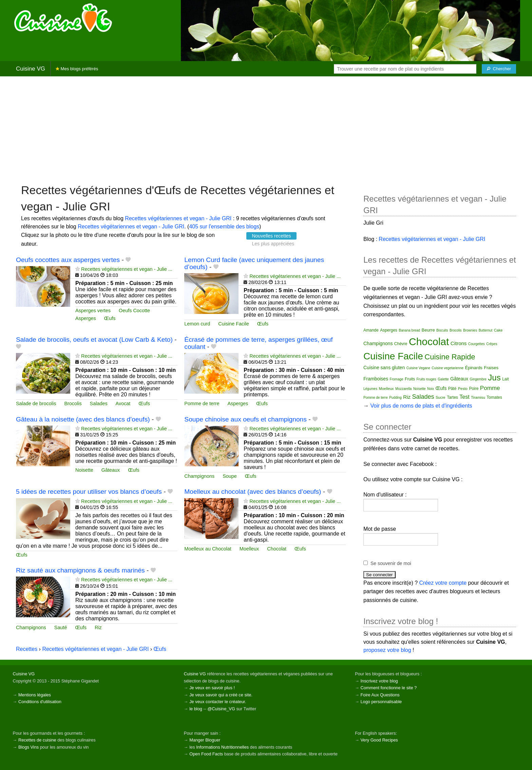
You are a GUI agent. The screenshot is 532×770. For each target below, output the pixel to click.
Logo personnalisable (381, 702)
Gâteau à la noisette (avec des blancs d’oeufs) (83, 419)
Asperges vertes (93, 311)
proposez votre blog (387, 650)
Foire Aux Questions (380, 695)
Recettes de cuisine (37, 740)
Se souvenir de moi (391, 563)
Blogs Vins (28, 747)
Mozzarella (403, 389)
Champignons (199, 476)
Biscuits (442, 330)
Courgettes (477, 344)
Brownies (470, 330)
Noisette (84, 470)
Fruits (410, 379)
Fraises (491, 368)
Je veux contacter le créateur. (218, 702)
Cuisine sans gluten (384, 368)
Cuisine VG (31, 69)
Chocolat (277, 549)
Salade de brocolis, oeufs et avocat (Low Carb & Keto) (94, 340)
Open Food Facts (206, 754)
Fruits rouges (426, 379)
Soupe (230, 476)
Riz (98, 627)
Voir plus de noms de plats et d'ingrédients (421, 406)
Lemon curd (197, 324)
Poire (474, 389)
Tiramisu (478, 397)
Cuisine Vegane (418, 368)
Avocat (123, 403)
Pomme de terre (202, 403)
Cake (498, 330)
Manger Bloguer (205, 740)
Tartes (452, 397)
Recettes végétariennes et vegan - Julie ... (127, 269)
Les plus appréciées (273, 244)
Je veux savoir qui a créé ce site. (221, 695)
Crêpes (492, 344)
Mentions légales (35, 695)
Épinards (474, 368)
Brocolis (73, 403)
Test (464, 397)
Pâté (452, 389)
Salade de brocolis (36, 403)
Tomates (494, 397)
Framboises (376, 379)
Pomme (490, 388)
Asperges (86, 318)
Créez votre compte (443, 583)
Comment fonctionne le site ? (388, 688)
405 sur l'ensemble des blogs (224, 227)
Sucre (441, 397)
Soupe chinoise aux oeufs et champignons (245, 419)
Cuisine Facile (233, 324)
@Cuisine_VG (221, 709)
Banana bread (409, 330)
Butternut (486, 330)
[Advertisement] (266, 129)
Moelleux (249, 549)
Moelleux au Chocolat (208, 549)
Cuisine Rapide (450, 357)
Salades (99, 403)
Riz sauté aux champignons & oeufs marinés (80, 570)
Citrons (459, 343)
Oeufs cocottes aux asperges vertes (68, 260)
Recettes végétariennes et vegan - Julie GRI (178, 218)
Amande (371, 330)
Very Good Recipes (379, 740)
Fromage (397, 379)
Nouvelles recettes (271, 236)
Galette (443, 379)
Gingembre (478, 379)
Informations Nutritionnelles (222, 747)
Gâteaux (111, 470)
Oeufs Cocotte (134, 311)
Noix (431, 389)
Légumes (370, 389)
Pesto (463, 389)
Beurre (428, 330)
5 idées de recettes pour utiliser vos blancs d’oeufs (89, 492)
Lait (505, 379)
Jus (494, 378)
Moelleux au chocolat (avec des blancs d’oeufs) (253, 492)
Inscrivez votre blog (379, 681)
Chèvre (401, 344)
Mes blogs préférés (77, 69)
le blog (196, 709)
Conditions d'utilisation (40, 702)
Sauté (61, 627)
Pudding (395, 398)
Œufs (110, 318)
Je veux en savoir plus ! (212, 688)
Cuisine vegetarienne (448, 368)
